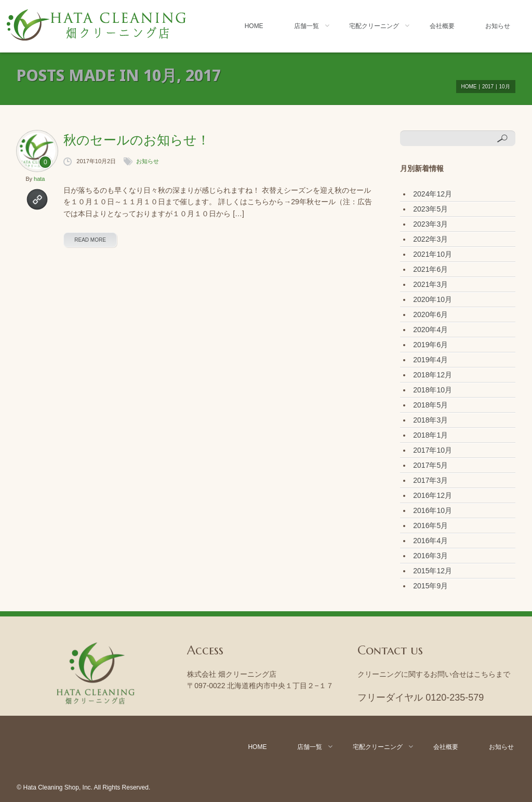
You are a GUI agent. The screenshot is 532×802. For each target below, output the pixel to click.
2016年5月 (430, 525)
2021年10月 (433, 254)
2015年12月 (433, 571)
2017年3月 (430, 480)
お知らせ (498, 26)
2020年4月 (430, 330)
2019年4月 (430, 360)
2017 (488, 87)
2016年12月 (433, 495)
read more (90, 240)
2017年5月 (430, 465)
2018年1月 (430, 435)
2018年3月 (430, 420)
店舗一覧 (307, 26)
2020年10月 (433, 299)
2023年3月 (430, 224)
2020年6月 (430, 314)
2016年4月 (430, 541)
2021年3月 (430, 284)
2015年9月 (430, 586)
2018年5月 (430, 405)
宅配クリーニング (374, 26)
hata (39, 179)
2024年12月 (433, 194)
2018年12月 (433, 375)
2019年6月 (430, 345)
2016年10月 (433, 510)
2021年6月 (430, 269)
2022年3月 (430, 239)
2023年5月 (430, 209)
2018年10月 (433, 390)
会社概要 (442, 26)
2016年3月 (430, 556)
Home (254, 26)
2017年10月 (433, 450)
